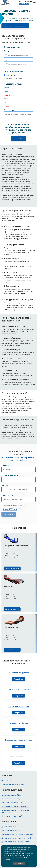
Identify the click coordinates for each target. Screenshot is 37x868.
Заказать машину (12, 568)
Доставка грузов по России (12, 831)
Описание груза (10, 110)
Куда (6, 60)
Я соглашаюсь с (12, 509)
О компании (6, 781)
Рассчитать (19, 138)
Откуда (7, 51)
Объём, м (8, 99)
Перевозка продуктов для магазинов (16, 806)
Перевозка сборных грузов (12, 799)
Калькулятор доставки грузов (13, 784)
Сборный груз (10, 75)
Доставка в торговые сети (12, 803)
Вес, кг (6, 88)
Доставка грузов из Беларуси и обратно (17, 842)
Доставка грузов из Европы (12, 827)
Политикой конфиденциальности (12, 509)
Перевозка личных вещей (12, 816)
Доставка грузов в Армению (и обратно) (17, 834)
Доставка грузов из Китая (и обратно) (16, 838)
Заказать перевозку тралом (15, 26)
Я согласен (19, 864)
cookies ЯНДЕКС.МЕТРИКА (13, 858)
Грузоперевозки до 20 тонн (12, 795)
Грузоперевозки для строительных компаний (15, 811)
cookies (23, 852)
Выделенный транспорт (14, 78)
